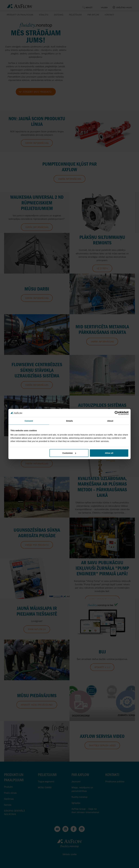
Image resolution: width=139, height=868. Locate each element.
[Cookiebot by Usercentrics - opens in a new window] (117, 413)
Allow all (109, 453)
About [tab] (110, 421)
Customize (69, 453)
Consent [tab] (29, 421)
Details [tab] (69, 421)
